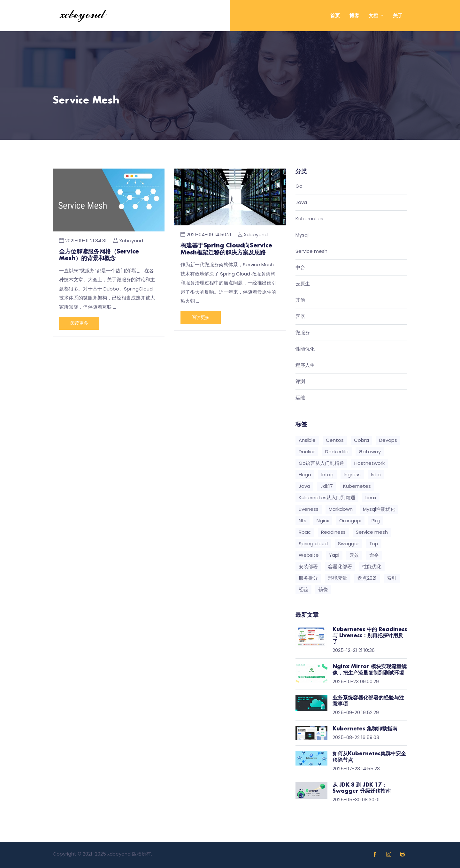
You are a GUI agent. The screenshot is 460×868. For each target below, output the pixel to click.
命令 (374, 555)
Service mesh (311, 251)
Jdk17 (327, 486)
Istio (376, 475)
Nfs (303, 521)
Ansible (307, 440)
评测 (300, 382)
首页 (335, 15)
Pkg (376, 521)
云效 (354, 555)
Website (309, 555)
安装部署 (308, 566)
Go (299, 186)
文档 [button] (374, 15)
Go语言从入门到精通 (321, 463)
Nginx (323, 521)
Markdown (341, 509)
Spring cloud (313, 543)
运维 (300, 398)
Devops (388, 440)
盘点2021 (367, 578)
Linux (371, 498)
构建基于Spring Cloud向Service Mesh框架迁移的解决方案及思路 (226, 249)
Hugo (305, 475)
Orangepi (350, 521)
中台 (300, 268)
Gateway (370, 452)
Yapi (334, 555)
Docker (307, 452)
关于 (398, 15)
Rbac (305, 532)
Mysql (302, 235)
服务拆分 (308, 578)
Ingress (352, 475)
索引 (392, 578)
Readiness (333, 532)
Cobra (361, 440)
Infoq (327, 475)
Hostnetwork (369, 463)
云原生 (303, 284)
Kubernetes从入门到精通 (327, 498)
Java (301, 203)
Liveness (309, 509)
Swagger (349, 543)
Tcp (374, 543)
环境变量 (338, 578)
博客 (354, 15)
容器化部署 (340, 566)
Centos (335, 440)
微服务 (303, 333)
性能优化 (305, 349)
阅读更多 (79, 323)
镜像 (323, 589)
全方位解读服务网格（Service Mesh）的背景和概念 (99, 255)
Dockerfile (337, 452)
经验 (303, 589)
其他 (300, 300)
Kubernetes (309, 219)
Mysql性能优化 (379, 509)
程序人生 (305, 365)
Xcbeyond (131, 241)
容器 (300, 317)
